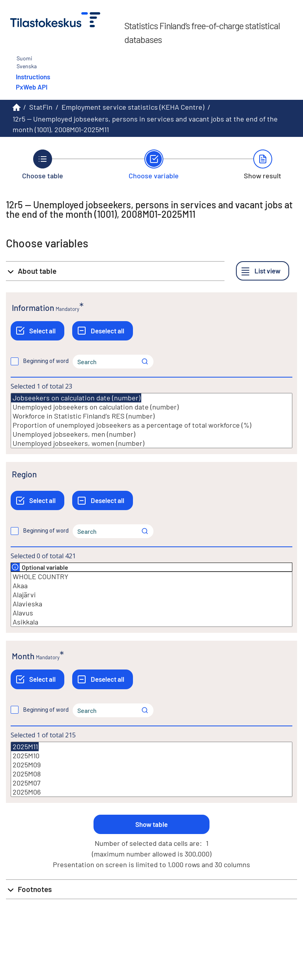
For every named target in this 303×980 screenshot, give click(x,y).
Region (24, 474)
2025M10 (151, 756)
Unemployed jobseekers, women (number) (151, 443)
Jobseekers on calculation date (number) (76, 398)
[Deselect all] (103, 331)
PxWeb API (32, 87)
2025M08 (151, 774)
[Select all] (37, 331)
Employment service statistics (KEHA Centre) (133, 107)
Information (33, 308)
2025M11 (25, 747)
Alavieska (151, 604)
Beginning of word (46, 361)
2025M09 (151, 765)
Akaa (151, 586)
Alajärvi (151, 595)
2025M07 (151, 783)
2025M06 (151, 792)
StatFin (41, 107)
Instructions (33, 77)
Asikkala (151, 622)
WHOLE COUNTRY (151, 577)
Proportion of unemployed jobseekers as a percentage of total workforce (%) (151, 425)
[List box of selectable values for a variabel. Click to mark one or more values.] (151, 421)
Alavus (151, 613)
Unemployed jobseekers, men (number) (151, 434)
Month (23, 656)
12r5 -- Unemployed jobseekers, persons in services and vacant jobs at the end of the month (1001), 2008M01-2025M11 (145, 124)
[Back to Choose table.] (43, 165)
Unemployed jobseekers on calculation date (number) (151, 407)
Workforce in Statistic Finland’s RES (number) (151, 416)
